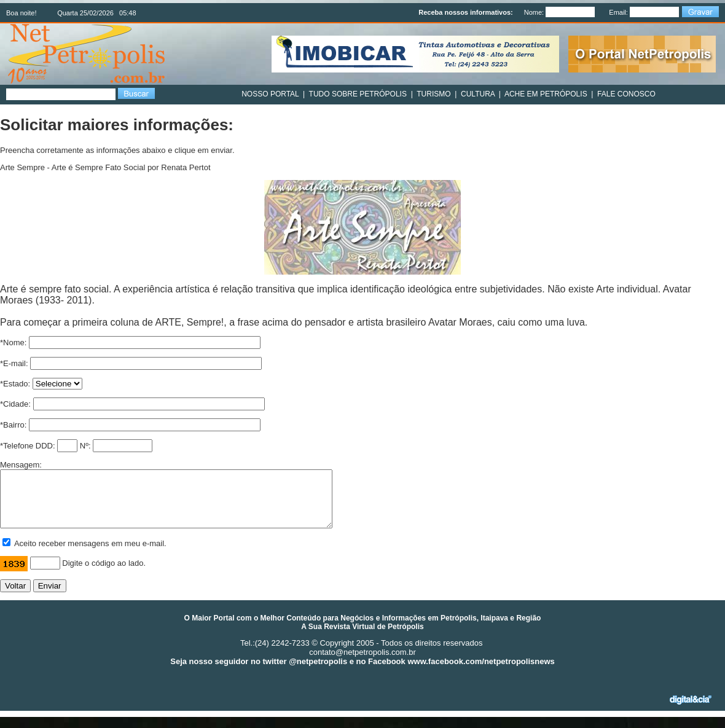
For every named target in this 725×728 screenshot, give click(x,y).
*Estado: (15, 384)
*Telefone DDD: (28, 446)
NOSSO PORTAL (270, 94)
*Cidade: (15, 404)
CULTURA (478, 94)
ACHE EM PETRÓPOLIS (546, 94)
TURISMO (433, 94)
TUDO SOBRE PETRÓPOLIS (358, 94)
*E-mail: (14, 363)
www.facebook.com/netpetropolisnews (481, 672)
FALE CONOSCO (626, 94)
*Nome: (13, 342)
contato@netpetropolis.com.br (362, 663)
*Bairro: (13, 425)
